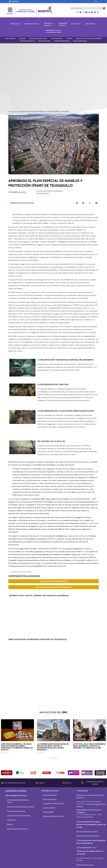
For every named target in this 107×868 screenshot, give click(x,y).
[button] (77, 203)
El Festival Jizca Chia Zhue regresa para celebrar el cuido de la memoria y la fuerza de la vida (89, 746)
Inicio (10, 111)
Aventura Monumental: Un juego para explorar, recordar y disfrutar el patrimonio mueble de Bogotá (17, 747)
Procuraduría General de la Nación (54, 803)
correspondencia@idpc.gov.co (86, 848)
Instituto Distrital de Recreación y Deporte (21, 807)
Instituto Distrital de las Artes (16, 811)
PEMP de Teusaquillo (55, 191)
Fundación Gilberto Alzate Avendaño (19, 815)
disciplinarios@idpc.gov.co (85, 865)
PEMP (45, 191)
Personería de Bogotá (50, 799)
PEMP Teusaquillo (43, 193)
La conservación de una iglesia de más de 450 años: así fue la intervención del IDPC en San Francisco (53, 747)
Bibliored (10, 824)
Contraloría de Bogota (50, 795)
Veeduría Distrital (48, 812)
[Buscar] (104, 8)
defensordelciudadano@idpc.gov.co (88, 836)
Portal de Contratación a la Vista (53, 816)
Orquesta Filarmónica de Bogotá (17, 829)
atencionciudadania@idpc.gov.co (87, 832)
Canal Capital (11, 820)
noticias (16, 111)
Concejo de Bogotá (49, 808)
